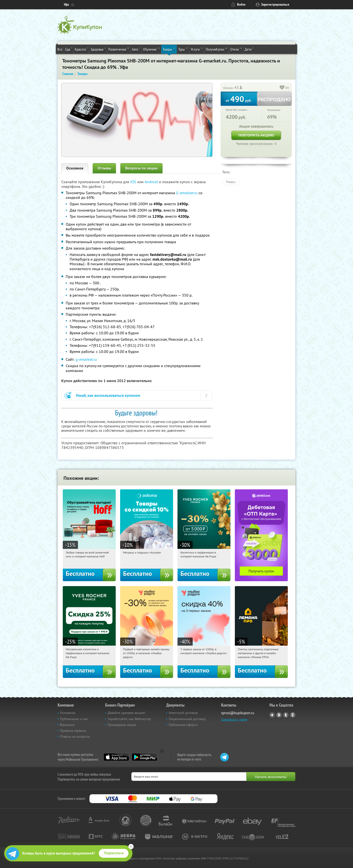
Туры (183, 49)
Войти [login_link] (241, 5)
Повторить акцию (256, 135)
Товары (169, 49)
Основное (75, 168)
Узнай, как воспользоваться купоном (108, 395)
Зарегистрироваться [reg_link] (275, 5)
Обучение (151, 49)
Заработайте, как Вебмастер (129, 719)
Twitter (286, 715)
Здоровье (98, 49)
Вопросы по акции (141, 168)
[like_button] (282, 88)
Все (60, 49)
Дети (249, 49)
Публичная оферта (183, 725)
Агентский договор (183, 713)
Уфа (66, 5)
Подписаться (114, 853)
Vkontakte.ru (279, 715)
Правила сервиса (73, 731)
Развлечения (119, 49)
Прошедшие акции (122, 725)
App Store (116, 757)
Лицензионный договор (187, 719)
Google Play (145, 757)
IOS (134, 182)
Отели (236, 49)
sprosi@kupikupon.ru (238, 713)
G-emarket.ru (187, 193)
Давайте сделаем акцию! (126, 713)
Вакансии (67, 725)
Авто (136, 49)
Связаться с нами (234, 719)
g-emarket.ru (86, 359)
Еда (69, 49)
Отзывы (104, 168)
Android (152, 182)
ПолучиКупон (217, 49)
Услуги (197, 49)
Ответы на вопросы (75, 736)
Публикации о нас (74, 719)
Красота (81, 49)
